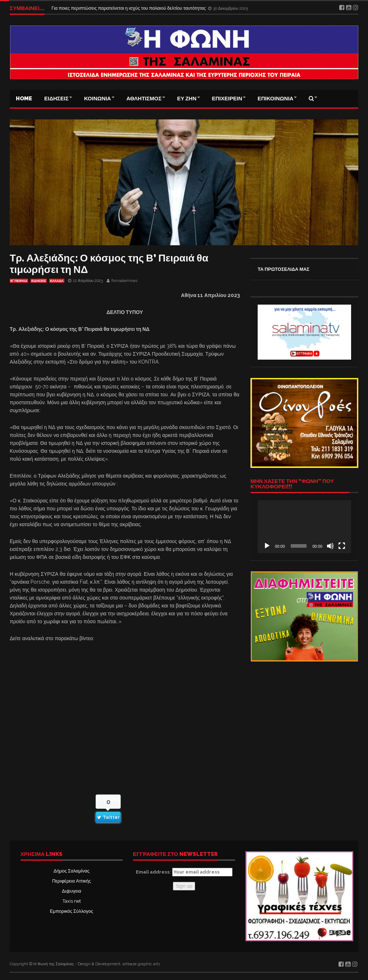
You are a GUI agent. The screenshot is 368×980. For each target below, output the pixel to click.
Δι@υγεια (71, 891)
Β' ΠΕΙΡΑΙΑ (19, 281)
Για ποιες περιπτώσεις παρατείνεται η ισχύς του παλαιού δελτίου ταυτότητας (129, 8)
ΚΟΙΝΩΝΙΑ (98, 99)
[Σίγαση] (330, 546)
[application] (304, 527)
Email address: (184, 872)
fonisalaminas (124, 281)
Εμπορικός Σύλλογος (72, 911)
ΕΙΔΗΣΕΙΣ (56, 99)
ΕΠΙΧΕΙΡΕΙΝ (227, 99)
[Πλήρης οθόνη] (342, 546)
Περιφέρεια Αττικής (72, 881)
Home (24, 99)
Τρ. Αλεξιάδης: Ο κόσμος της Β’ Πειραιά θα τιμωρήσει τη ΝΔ (109, 264)
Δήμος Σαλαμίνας (72, 871)
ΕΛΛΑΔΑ (57, 281)
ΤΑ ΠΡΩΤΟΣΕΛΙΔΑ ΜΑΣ (284, 269)
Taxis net (72, 901)
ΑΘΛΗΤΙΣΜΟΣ (144, 99)
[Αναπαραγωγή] (267, 546)
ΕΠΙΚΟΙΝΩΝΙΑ (276, 99)
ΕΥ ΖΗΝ (187, 99)
